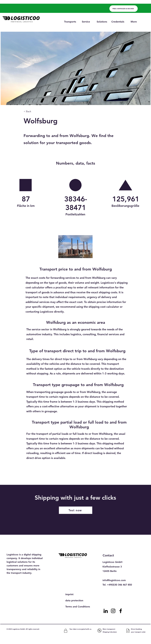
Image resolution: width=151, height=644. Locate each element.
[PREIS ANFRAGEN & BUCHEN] (124, 9)
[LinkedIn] (106, 611)
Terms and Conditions (78, 607)
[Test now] (76, 510)
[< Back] (34, 112)
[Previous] (36, 477)
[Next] (117, 477)
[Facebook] (121, 611)
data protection (74, 600)
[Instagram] (113, 611)
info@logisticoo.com (114, 580)
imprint (69, 594)
